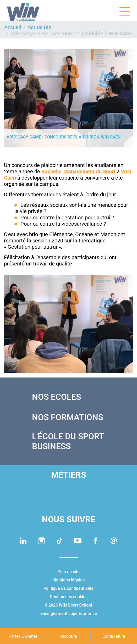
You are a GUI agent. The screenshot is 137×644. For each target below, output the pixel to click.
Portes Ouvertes (23, 636)
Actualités (39, 27)
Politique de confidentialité (68, 588)
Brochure (68, 636)
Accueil (13, 27)
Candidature (114, 636)
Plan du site (69, 572)
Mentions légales (68, 580)
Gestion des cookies (69, 597)
